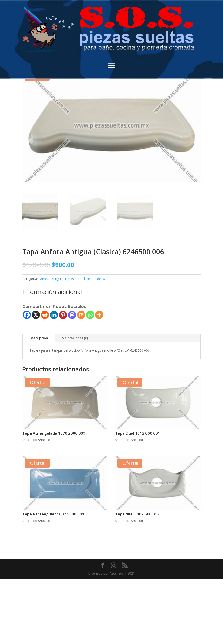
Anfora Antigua (51, 279)
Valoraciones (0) (75, 338)
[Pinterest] (63, 315)
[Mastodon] (72, 315)
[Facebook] (27, 315)
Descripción (39, 338)
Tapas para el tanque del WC (86, 279)
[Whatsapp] (90, 315)
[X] (36, 315)
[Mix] (81, 315)
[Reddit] (45, 315)
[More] (99, 315)
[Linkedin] (54, 315)
